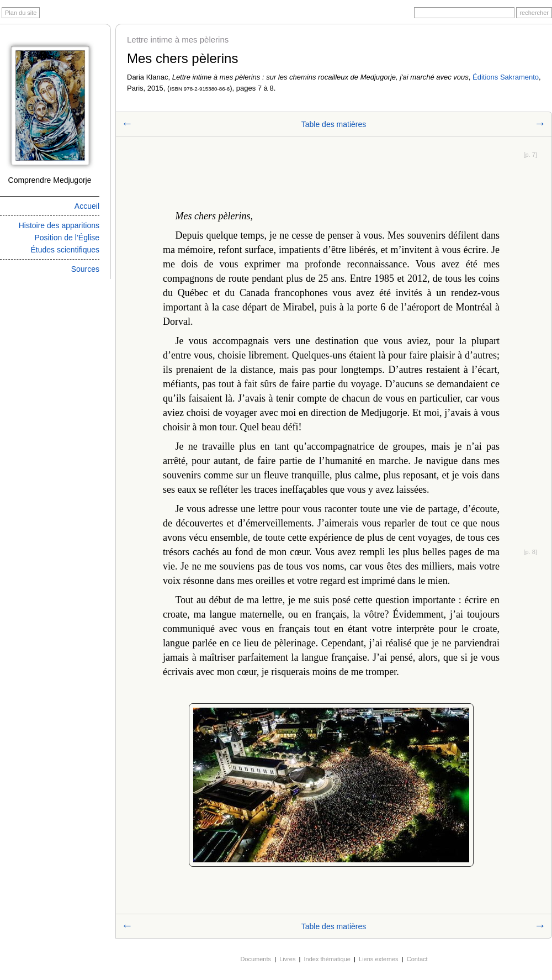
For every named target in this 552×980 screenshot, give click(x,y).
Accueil (87, 206)
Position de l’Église (67, 238)
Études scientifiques (65, 250)
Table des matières (334, 124)
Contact (417, 959)
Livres (287, 959)
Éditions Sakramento (506, 77)
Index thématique (327, 959)
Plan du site (21, 13)
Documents (256, 959)
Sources (85, 269)
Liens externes (379, 959)
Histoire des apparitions (59, 225)
